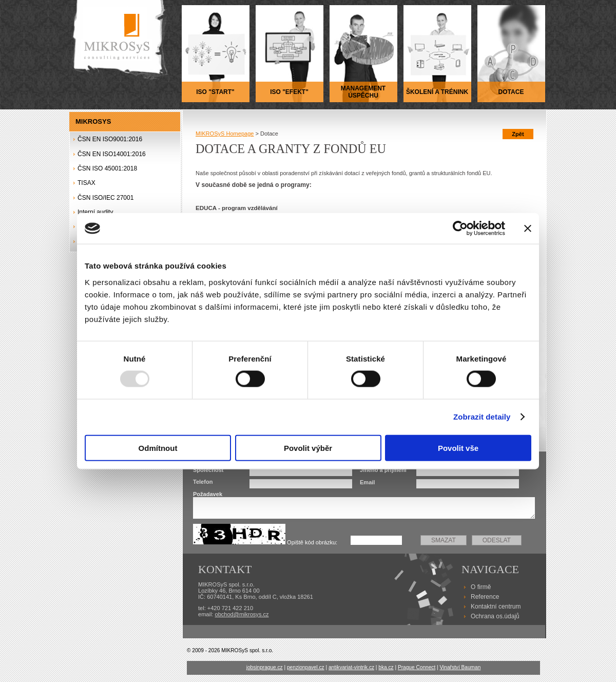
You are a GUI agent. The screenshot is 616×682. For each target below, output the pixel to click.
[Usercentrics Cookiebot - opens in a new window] (460, 229)
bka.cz (386, 667)
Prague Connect (417, 667)
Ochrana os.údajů (495, 616)
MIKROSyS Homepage (225, 134)
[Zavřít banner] (528, 229)
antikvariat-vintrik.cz (351, 667)
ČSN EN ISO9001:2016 (110, 139)
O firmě (481, 587)
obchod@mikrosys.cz (242, 614)
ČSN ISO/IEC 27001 (105, 198)
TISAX (86, 183)
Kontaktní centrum (496, 607)
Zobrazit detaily (482, 417)
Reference (485, 597)
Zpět (518, 134)
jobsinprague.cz (265, 667)
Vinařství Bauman (460, 667)
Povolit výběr (308, 448)
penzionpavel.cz (306, 667)
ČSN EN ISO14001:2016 (112, 154)
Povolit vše (458, 448)
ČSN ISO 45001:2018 (107, 168)
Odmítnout (158, 448)
